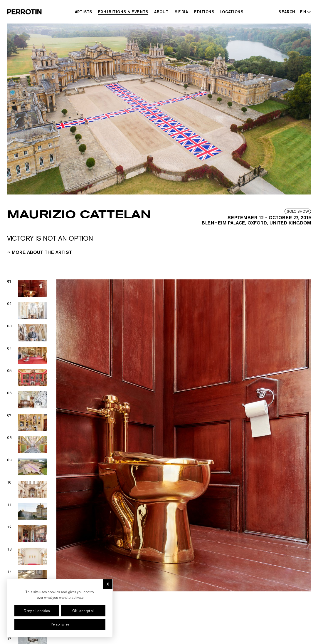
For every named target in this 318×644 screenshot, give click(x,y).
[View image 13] (27, 556)
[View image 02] (27, 311)
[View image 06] (27, 400)
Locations (232, 12)
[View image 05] (27, 378)
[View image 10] (27, 489)
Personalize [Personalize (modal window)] (60, 624)
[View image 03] (27, 333)
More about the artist (39, 252)
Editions (204, 12)
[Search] (287, 12)
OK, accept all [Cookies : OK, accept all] (83, 611)
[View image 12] (27, 534)
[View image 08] (27, 445)
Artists (84, 12)
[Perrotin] (24, 12)
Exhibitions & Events (123, 12)
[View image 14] (27, 578)
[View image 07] (27, 422)
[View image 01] (27, 288)
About (161, 12)
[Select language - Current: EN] (304, 12)
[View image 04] (27, 355)
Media (181, 12)
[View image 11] (27, 511)
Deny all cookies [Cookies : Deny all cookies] (37, 611)
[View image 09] (27, 467)
